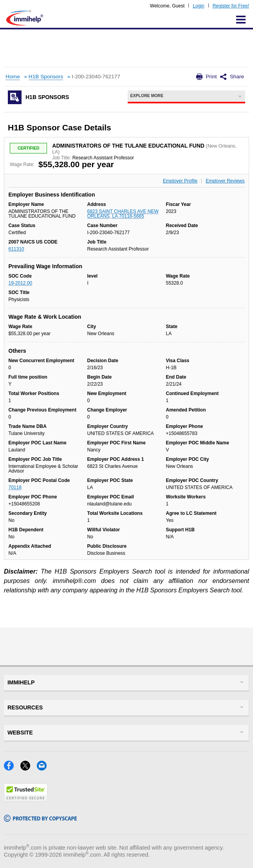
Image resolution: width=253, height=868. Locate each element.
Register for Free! (231, 6)
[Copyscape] (40, 819)
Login (198, 6)
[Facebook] (12, 768)
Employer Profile (180, 181)
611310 (16, 249)
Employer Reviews (225, 181)
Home (13, 77)
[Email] (44, 768)
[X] (29, 768)
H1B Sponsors (46, 77)
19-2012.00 (21, 283)
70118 (15, 487)
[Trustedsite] (26, 799)
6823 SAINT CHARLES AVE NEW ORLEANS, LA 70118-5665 (123, 214)
